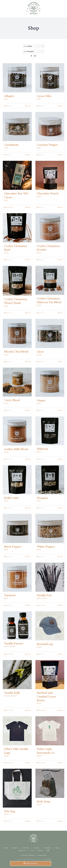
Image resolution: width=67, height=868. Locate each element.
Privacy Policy (42, 855)
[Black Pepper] (17, 528)
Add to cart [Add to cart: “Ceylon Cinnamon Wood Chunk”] (8, 313)
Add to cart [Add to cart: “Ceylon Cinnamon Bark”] (8, 260)
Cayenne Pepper (47, 145)
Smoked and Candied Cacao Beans (46, 696)
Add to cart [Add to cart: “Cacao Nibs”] (41, 106)
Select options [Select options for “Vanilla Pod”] (42, 605)
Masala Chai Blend (16, 352)
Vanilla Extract (14, 643)
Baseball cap (45, 644)
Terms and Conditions (28, 855)
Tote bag (10, 811)
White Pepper (46, 547)
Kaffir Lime (11, 498)
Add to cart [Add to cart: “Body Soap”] (41, 821)
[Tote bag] (17, 788)
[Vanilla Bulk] (17, 675)
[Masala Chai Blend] (17, 333)
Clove (40, 352)
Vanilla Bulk (12, 693)
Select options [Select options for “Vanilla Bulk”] (9, 710)
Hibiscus (42, 449)
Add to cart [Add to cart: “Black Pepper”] (8, 557)
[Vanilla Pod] (50, 577)
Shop (32, 850)
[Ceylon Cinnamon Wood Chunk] (17, 281)
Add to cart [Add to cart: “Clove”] (41, 362)
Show (29, 51)
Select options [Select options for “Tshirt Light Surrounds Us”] (42, 763)
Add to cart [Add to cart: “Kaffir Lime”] (8, 508)
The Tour (36, 848)
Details (29, 106)
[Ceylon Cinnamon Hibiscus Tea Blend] (50, 280)
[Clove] (50, 333)
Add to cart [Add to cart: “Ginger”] (41, 410)
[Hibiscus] (50, 431)
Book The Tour (32, 863)
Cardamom (11, 145)
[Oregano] (50, 480)
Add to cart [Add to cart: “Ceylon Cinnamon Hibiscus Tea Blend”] (41, 313)
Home (6, 848)
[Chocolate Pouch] (50, 175)
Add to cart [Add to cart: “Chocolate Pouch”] (41, 207)
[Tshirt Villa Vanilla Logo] (17, 731)
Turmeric (10, 595)
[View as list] (35, 56)
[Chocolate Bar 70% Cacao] (17, 175)
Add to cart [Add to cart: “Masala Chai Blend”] (8, 362)
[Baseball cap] (50, 626)
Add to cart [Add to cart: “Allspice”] (8, 106)
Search (40, 850)
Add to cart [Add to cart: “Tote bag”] (8, 821)
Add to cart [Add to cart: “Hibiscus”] (41, 459)
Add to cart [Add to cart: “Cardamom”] (8, 155)
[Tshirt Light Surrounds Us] (50, 731)
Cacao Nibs (44, 96)
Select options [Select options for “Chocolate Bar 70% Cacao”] (9, 207)
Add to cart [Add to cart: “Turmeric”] (8, 605)
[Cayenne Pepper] (50, 127)
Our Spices (47, 848)
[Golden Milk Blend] (17, 431)
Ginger (41, 400)
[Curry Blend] (17, 382)
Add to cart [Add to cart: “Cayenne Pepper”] (41, 155)
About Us (15, 848)
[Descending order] (43, 46)
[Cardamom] (17, 127)
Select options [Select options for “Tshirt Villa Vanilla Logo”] (9, 763)
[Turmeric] (17, 577)
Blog (57, 848)
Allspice (9, 96)
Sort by (28, 46)
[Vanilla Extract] (17, 626)
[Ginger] (50, 382)
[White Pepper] (50, 528)
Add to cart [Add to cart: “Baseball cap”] (41, 654)
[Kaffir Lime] (17, 480)
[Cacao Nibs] (50, 78)
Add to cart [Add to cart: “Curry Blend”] (8, 410)
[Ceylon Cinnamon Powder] (50, 228)
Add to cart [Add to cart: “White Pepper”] (41, 557)
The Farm (26, 848)
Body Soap (44, 801)
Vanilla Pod (44, 595)
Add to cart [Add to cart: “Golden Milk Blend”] (8, 459)
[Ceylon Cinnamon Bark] (17, 228)
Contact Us (22, 850)
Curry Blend (12, 400)
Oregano (42, 498)
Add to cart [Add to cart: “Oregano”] (41, 508)
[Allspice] (17, 78)
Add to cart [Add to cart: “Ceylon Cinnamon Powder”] (41, 260)
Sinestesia (48, 859)
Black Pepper (13, 547)
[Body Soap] (50, 783)
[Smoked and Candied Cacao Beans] (50, 675)
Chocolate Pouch (48, 193)
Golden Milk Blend (16, 449)
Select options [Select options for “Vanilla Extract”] (9, 654)
